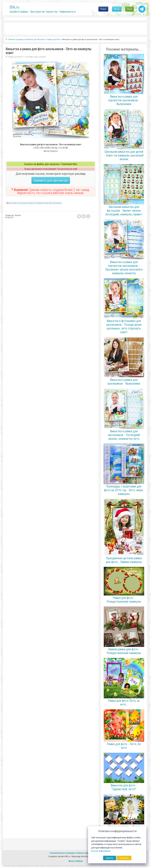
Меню (117, 9)
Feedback (79, 861)
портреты (31, 203)
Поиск (103, 9)
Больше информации (101, 851)
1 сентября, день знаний (35, 57)
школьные (24, 203)
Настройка (124, 858)
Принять (110, 858)
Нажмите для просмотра (51, 180)
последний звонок (42, 203)
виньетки (16, 203)
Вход (130, 9)
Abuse (71, 861)
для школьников (55, 203)
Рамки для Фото (15, 57)
